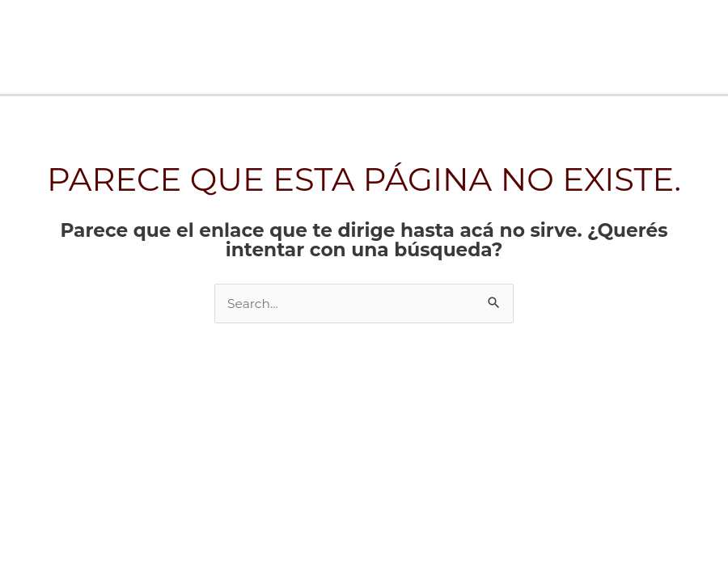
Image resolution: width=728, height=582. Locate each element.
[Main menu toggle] (710, 46)
